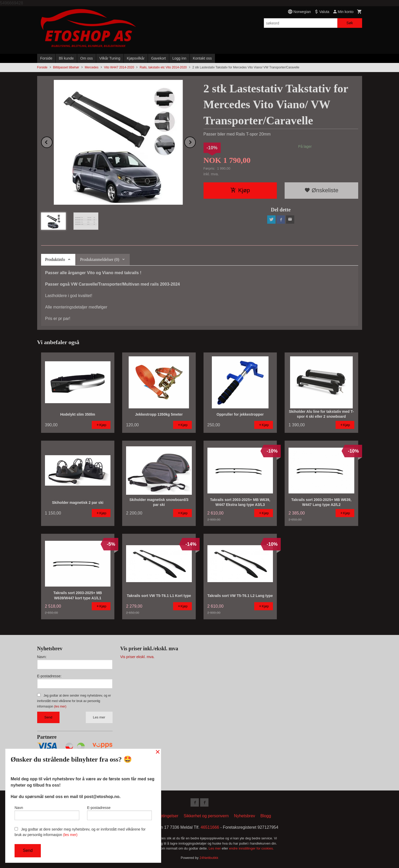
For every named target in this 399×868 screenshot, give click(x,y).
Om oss (87, 58)
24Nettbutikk (209, 858)
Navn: (42, 657)
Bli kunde (66, 58)
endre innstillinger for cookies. (251, 848)
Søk (350, 23)
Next (195, 141)
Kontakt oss (202, 58)
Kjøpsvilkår (136, 58)
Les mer (99, 717)
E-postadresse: (49, 676)
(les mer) (60, 706)
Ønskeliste (321, 190)
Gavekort (158, 58)
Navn (47, 813)
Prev (52, 141)
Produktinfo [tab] (55, 259)
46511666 (210, 827)
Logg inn (179, 58)
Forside (46, 58)
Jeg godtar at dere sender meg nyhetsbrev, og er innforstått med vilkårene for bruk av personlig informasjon (74, 701)
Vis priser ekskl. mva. (138, 657)
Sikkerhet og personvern (206, 816)
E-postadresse (119, 813)
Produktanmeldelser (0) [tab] (100, 259)
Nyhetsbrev (244, 816)
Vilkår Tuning (110, 58)
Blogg (266, 816)
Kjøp (240, 190)
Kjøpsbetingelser (163, 816)
